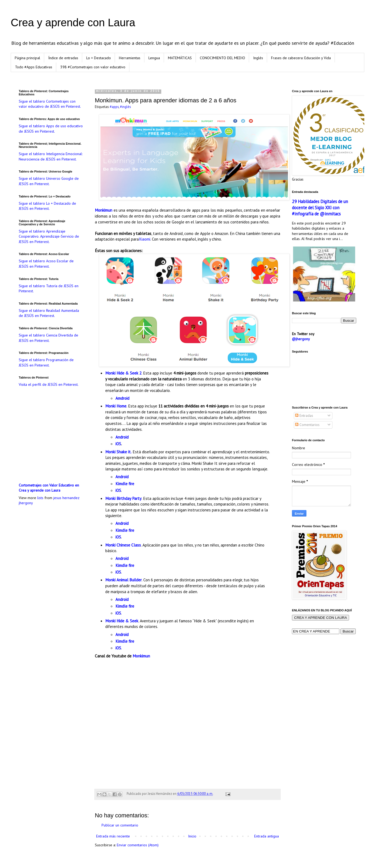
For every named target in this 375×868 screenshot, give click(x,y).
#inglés (125, 107)
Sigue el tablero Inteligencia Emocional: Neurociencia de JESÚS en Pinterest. (51, 156)
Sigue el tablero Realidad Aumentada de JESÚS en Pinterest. (49, 313)
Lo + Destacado (99, 58)
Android (122, 437)
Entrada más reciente (113, 836)
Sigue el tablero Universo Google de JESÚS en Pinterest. (49, 181)
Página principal (27, 58)
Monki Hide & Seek (122, 621)
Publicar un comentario (120, 825)
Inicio (192, 836)
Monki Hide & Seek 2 (123, 373)
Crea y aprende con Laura (73, 23)
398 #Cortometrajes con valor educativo (93, 67)
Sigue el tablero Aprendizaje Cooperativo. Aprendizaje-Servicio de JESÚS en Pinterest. (49, 236)
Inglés (258, 58)
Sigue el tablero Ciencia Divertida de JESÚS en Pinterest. (48, 338)
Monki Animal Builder (123, 580)
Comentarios (307, 425)
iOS (118, 444)
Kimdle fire (125, 484)
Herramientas (130, 58)
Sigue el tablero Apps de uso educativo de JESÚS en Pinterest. (51, 129)
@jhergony (301, 339)
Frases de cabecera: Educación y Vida (301, 58)
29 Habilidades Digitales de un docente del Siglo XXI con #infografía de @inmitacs (320, 208)
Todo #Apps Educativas (34, 67)
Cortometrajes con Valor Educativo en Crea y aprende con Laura (49, 488)
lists (40, 498)
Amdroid (122, 398)
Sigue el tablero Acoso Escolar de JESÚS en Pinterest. (46, 264)
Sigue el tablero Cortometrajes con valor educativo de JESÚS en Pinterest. (50, 104)
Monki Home (116, 406)
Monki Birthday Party (123, 498)
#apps (114, 107)
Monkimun (104, 210)
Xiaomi (145, 239)
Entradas (304, 416)
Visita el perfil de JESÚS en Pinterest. (49, 384)
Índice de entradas (63, 58)
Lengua (154, 58)
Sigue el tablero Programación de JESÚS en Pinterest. (46, 362)
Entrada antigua (267, 836)
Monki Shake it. (118, 452)
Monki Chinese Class (123, 545)
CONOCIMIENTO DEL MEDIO (222, 58)
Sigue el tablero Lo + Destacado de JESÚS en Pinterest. (47, 206)
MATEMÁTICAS (180, 58)
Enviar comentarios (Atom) (138, 845)
